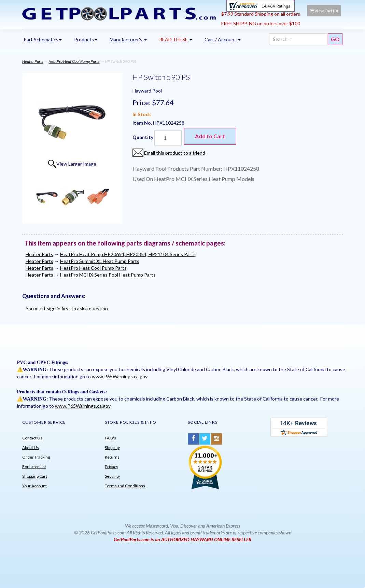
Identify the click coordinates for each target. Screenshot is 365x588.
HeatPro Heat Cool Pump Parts (74, 61)
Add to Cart (210, 136)
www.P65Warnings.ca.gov (120, 376)
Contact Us (32, 438)
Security (112, 476)
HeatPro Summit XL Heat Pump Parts (100, 261)
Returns (112, 457)
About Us (31, 447)
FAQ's (110, 438)
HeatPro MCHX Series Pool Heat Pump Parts (108, 275)
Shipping (112, 447)
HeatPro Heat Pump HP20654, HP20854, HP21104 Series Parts (128, 254)
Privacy (111, 467)
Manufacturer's (128, 39)
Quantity (143, 137)
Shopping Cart (35, 476)
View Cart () (324, 11)
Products (86, 39)
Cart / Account (223, 39)
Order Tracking (36, 457)
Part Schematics (43, 39)
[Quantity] (168, 138)
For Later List (34, 467)
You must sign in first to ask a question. (67, 309)
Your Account (34, 486)
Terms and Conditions (125, 486)
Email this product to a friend (175, 153)
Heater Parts (33, 61)
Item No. (143, 123)
